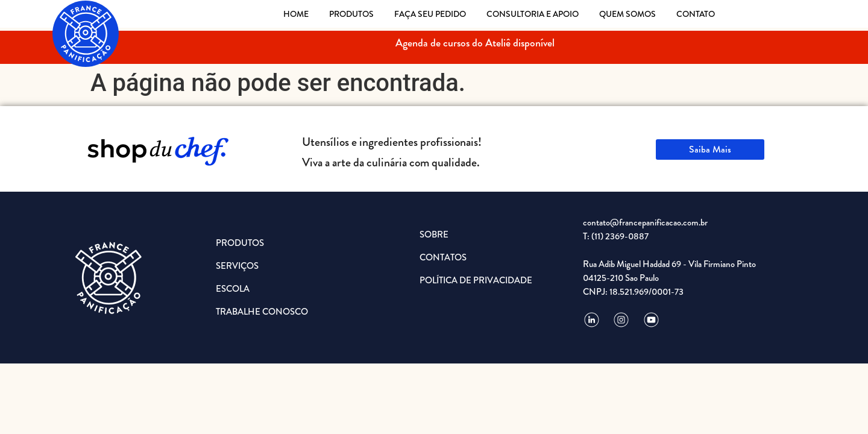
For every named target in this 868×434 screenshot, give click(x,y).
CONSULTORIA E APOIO (533, 14)
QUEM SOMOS (627, 14)
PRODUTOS (351, 14)
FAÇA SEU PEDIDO (430, 14)
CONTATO (696, 14)
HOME (296, 14)
